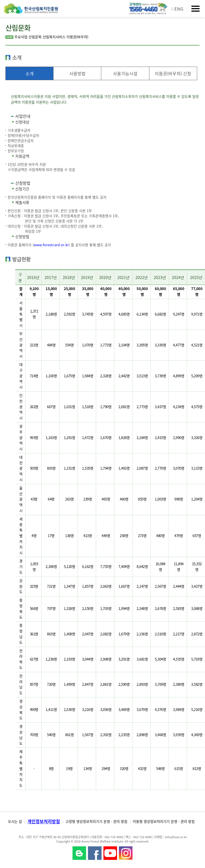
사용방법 (77, 73)
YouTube (110, 853)
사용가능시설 (125, 73)
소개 (30, 73)
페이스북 (95, 853)
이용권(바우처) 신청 (173, 73)
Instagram (126, 853)
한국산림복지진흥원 (31, 11)
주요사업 (21, 37)
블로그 (79, 853)
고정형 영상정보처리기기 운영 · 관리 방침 (96, 821)
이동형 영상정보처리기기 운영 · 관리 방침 (164, 821)
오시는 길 (15, 821)
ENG (177, 9)
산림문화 (35, 37)
